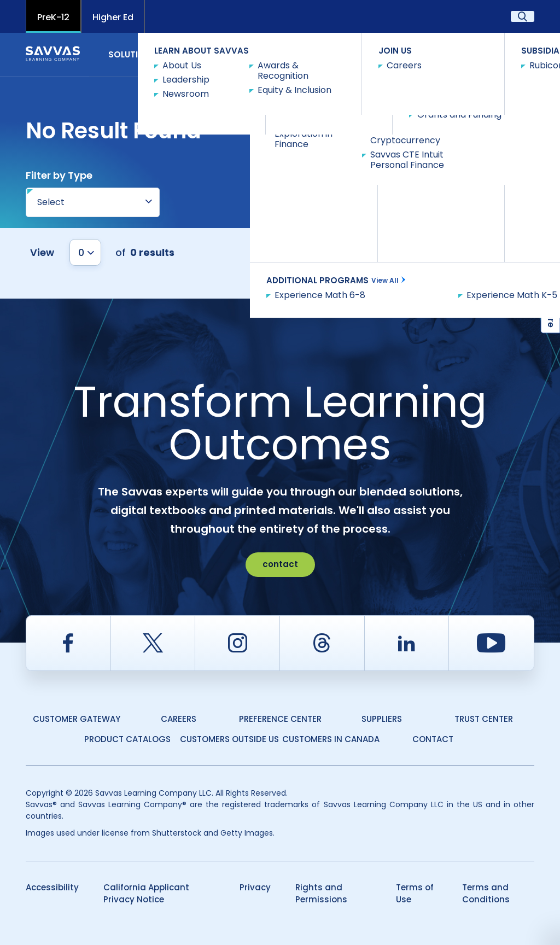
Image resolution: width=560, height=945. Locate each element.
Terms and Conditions (486, 894)
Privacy (255, 887)
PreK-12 (53, 17)
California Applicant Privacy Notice (146, 894)
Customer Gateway (77, 719)
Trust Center (484, 719)
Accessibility (52, 887)
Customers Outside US (229, 739)
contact (280, 564)
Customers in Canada (331, 739)
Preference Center (280, 719)
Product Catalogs (127, 739)
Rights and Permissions (321, 894)
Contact (504, 54)
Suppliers (382, 719)
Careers (179, 719)
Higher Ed (113, 17)
